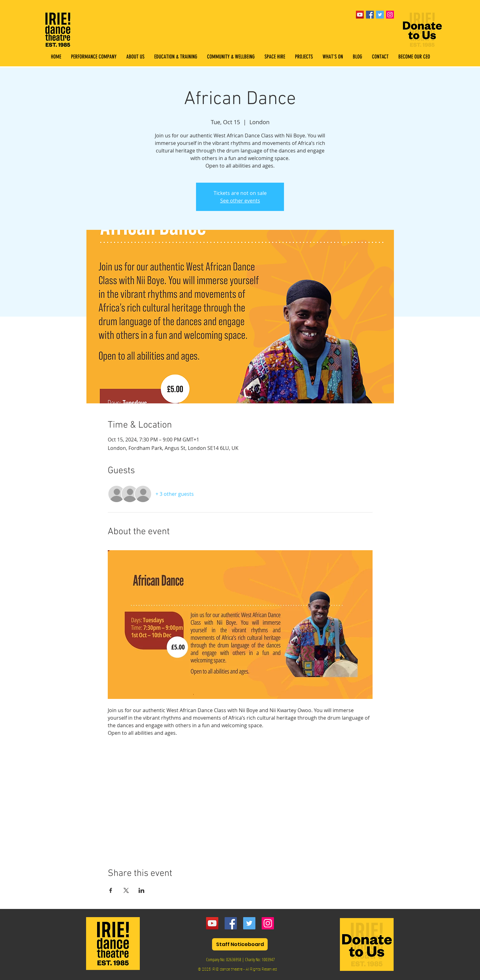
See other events (240, 201)
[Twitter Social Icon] (380, 15)
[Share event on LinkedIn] (142, 890)
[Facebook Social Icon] (370, 15)
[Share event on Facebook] (111, 890)
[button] (176, 57)
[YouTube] (360, 15)
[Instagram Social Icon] (390, 15)
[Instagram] (268, 923)
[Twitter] (249, 923)
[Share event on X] (126, 890)
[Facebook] (231, 923)
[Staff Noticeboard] (240, 944)
